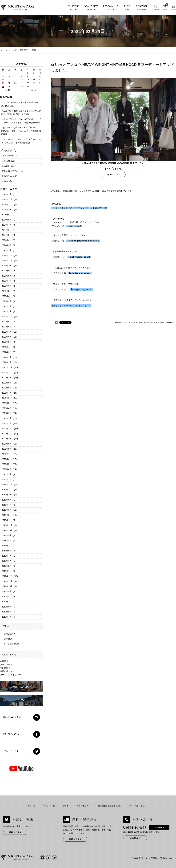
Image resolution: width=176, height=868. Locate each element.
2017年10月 (7, 586)
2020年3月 (7, 474)
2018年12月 (7, 525)
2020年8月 (7, 449)
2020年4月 (7, 469)
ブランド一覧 (6, 665)
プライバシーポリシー (10, 675)
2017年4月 (7, 617)
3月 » (34, 90)
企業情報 (6, 161)
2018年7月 (7, 546)
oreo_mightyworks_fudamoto (83, 241)
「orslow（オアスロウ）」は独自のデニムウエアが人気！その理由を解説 (21, 141)
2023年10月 (7, 266)
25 (3, 87)
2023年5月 (7, 291)
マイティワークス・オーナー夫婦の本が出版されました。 (21, 104)
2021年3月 (7, 413)
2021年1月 (7, 423)
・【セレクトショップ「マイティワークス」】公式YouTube (79, 208)
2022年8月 (7, 327)
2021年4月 (7, 408)
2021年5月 (7, 403)
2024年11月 (7, 205)
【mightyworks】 (74, 226)
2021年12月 (7, 367)
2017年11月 (7, 581)
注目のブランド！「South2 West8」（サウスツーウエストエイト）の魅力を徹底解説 (21, 121)
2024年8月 (7, 220)
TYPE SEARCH (11, 644)
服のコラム (7, 176)
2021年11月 (7, 373)
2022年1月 (7, 362)
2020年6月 (7, 459)
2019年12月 (7, 484)
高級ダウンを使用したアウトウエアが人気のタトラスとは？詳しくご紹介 (21, 112)
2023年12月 (7, 255)
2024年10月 (7, 210)
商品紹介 (6, 166)
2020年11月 (7, 434)
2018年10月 (7, 530)
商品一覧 (32, 806)
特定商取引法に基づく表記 (110, 806)
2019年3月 (7, 510)
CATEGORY (10, 634)
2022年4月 (7, 347)
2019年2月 (7, 515)
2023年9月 (7, 271)
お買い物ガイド (7, 671)
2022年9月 (7, 322)
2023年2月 (7, 306)
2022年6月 (7, 337)
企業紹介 (4, 661)
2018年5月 (7, 551)
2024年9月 (7, 215)
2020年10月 (7, 439)
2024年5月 (7, 235)
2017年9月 (7, 591)
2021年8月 (7, 388)
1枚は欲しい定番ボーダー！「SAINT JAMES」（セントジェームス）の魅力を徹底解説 (21, 131)
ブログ (66, 806)
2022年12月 (7, 316)
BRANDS (8, 639)
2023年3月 (7, 301)
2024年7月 (7, 225)
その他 (5, 181)
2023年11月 (7, 260)
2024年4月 (7, 240)
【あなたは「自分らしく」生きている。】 (71, 306)
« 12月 (9, 90)
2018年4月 (7, 556)
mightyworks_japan (79, 257)
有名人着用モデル (10, 171)
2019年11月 (7, 490)
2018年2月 (7, 566)
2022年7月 (7, 332)
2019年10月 (7, 495)
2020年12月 (7, 429)
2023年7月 (7, 281)
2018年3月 (7, 561)
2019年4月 (7, 505)
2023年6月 (7, 286)
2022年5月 (7, 342)
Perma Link (170, 322)
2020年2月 (7, 479)
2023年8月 (7, 276)
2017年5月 (7, 612)
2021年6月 (7, 398)
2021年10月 (7, 378)
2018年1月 (7, 571)
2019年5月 (7, 500)
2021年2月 (7, 418)
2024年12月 (7, 199)
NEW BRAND (8, 156)
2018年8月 (7, 540)
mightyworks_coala (80, 273)
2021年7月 (7, 393)
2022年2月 (7, 357)
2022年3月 (7, 352)
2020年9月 (7, 444)
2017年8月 (7, 597)
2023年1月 (7, 311)
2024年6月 (7, 230)
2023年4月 (7, 296)
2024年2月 (24, 50)
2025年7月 (7, 194)
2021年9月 (7, 383)
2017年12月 (7, 576)
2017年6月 (7, 607)
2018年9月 (7, 535)
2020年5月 (7, 464)
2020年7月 (7, 454)
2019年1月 (7, 520)
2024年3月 (7, 245)
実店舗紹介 (5, 668)
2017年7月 (7, 602)
